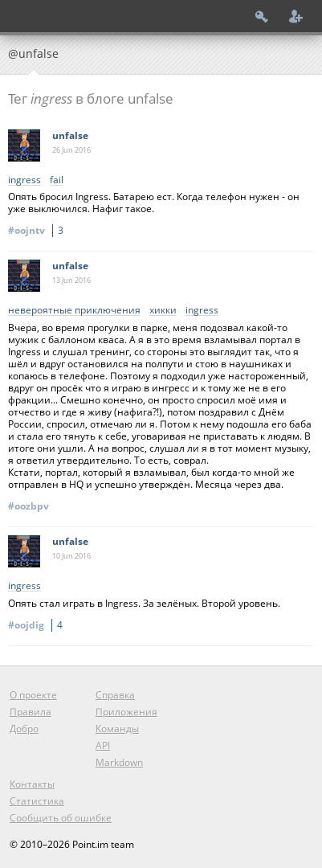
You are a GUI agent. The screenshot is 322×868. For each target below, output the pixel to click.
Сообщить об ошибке (61, 818)
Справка (115, 695)
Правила (31, 712)
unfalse (70, 135)
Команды (117, 729)
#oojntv (38, 230)
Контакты (32, 784)
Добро (24, 729)
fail (57, 180)
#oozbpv (29, 506)
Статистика (37, 801)
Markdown (119, 762)
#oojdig (38, 625)
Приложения (126, 712)
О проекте (33, 695)
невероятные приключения (74, 311)
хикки (163, 311)
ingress (24, 180)
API (103, 745)
